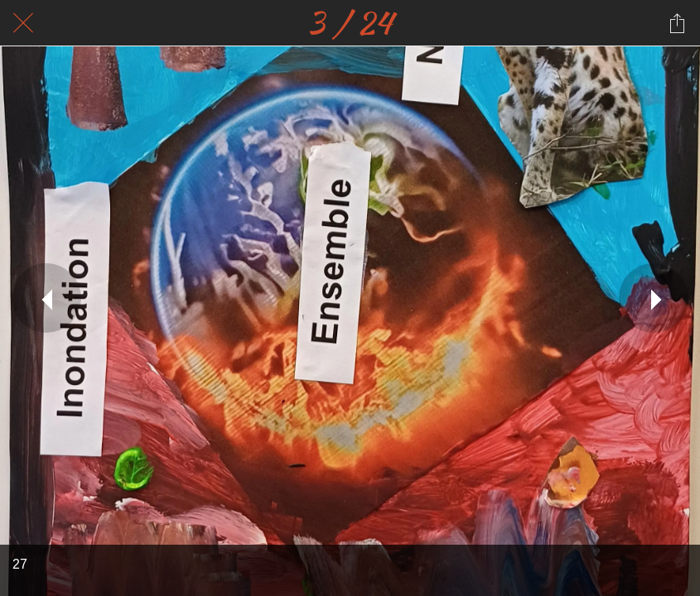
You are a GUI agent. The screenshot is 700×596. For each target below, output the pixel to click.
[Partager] (677, 23)
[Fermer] (23, 23)
